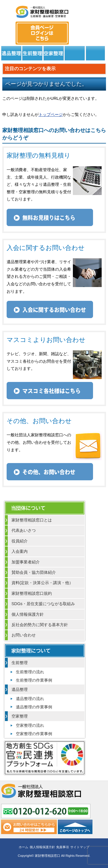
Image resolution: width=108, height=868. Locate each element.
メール (100, 28)
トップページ (51, 114)
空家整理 (54, 53)
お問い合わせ (24, 635)
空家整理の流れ (30, 725)
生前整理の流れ (30, 672)
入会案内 (20, 551)
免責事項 (62, 847)
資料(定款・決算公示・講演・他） (42, 583)
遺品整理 (11, 53)
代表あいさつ (24, 530)
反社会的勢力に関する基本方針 (40, 625)
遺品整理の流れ (30, 699)
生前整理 (32, 53)
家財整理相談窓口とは (32, 520)
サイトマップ (80, 847)
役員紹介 (20, 541)
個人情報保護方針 (28, 614)
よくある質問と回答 (95, 53)
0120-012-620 (84, 28)
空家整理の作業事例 (34, 734)
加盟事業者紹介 (26, 562)
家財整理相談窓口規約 (32, 593)
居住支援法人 (75, 53)
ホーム (23, 847)
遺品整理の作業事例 (34, 707)
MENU (8, 10)
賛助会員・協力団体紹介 (34, 572)
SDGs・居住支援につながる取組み (43, 604)
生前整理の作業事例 (34, 680)
